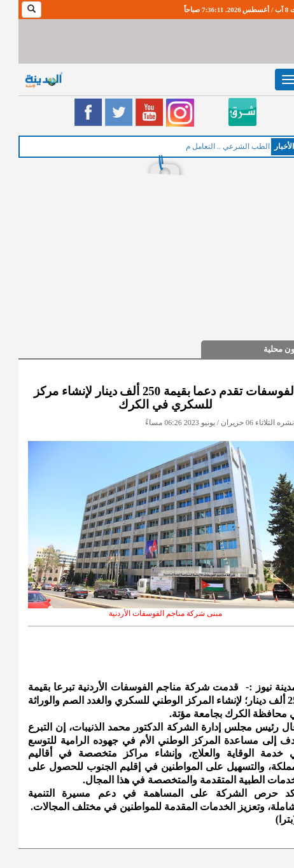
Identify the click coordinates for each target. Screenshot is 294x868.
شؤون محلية (266, 349)
